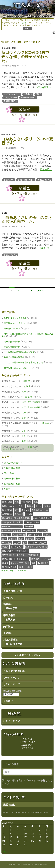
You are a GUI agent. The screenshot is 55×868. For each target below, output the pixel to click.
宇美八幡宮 (26, 502)
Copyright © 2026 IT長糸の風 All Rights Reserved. (27, 864)
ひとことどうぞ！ (13, 721)
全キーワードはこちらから (14, 570)
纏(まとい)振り (26, 567)
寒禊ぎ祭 (13, 539)
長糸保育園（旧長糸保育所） (15, 559)
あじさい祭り (9, 180)
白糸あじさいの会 (10, 98)
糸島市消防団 (29, 530)
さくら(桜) (42, 530)
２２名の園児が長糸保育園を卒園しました (23, 362)
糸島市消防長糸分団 (42, 518)
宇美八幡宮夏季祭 (12, 347)
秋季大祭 (30, 539)
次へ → (41, 290)
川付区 (39, 506)
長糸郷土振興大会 (10, 101)
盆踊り (5, 563)
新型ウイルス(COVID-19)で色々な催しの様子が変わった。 (25, 57)
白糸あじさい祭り (12, 328)
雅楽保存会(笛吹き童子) (36, 547)
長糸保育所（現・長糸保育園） (16, 518)
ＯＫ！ (28, 28)
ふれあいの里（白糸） (26, 180)
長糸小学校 (7, 502)
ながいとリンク (12, 678)
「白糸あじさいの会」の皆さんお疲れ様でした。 (27, 220)
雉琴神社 (40, 539)
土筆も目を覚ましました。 (16, 368)
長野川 (24, 392)
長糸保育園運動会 (12, 341)
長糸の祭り (9, 473)
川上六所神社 (10, 640)
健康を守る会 (19, 535)
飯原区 (47, 535)
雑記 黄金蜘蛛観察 (31, 402)
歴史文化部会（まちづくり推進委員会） (21, 555)
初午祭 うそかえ (14, 644)
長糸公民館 (7, 510)
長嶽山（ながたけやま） (13, 506)
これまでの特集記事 (14, 671)
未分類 (4, 213)
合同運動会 (7, 514)
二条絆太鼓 (28, 94)
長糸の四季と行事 (13, 591)
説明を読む (9, 804)
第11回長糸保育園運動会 (15, 318)
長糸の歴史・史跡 (12, 484)
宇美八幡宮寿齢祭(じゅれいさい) (19, 352)
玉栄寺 (39, 94)
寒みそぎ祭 (11, 608)
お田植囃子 (43, 563)
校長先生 (25, 510)
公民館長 (6, 535)
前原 (21, 539)
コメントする (21, 66)
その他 (7, 489)
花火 (24, 543)
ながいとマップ (12, 684)
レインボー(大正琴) (38, 543)
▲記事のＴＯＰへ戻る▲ (28, 655)
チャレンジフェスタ (20, 563)
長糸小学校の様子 (12, 478)
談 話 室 (26, 381)
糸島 (36, 502)
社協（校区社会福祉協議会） (15, 551)
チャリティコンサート (12, 94)
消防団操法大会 (9, 567)
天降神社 (8, 633)
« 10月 (5, 852)
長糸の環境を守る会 (11, 530)
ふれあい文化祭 (32, 522)
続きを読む (45, 87)
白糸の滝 (19, 514)
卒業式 (5, 547)
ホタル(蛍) (7, 543)
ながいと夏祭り (34, 535)
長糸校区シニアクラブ (12, 526)
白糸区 (47, 506)
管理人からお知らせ (13, 463)
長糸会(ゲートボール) (29, 98)
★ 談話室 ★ (9, 449)
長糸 (17, 502)
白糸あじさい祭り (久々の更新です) (27, 141)
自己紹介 (8, 701)
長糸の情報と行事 (9, 48)
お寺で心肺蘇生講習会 (14, 357)
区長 (17, 510)
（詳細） (25, 23)
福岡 (4, 539)
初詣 (33, 563)
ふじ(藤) (29, 514)
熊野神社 (29, 526)
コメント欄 (27, 447)
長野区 (30, 506)
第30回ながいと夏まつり (15, 323)
